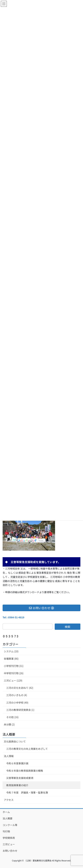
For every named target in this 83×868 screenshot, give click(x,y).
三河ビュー (9, 844)
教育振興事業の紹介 (17, 785)
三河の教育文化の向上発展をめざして (27, 749)
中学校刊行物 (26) (14, 673)
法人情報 (9, 756)
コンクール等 (10, 825)
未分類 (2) (9, 724)
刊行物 (6, 831)
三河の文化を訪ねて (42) (20, 688)
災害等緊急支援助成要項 (20, 778)
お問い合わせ (10, 851)
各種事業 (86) (11, 659)
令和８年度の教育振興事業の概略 (25, 771)
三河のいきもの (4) (17, 695)
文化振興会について (15, 741)
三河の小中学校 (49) (17, 703)
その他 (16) (12, 717)
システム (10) (11, 651)
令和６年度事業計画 (17, 763)
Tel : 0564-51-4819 (13, 617)
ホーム (6, 812)
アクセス (9, 800)
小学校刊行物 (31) (14, 666)
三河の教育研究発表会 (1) (20, 710)
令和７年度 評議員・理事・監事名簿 (27, 792)
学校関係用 (9, 838)
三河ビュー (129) (13, 680)
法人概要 (9, 734)
